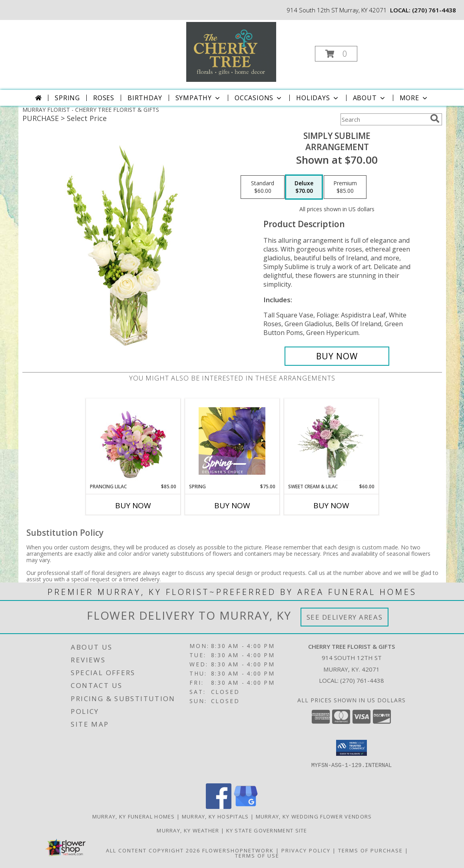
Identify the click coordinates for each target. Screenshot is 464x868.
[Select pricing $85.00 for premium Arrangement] (345, 187)
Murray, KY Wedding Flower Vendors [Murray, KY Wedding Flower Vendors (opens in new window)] (314, 816)
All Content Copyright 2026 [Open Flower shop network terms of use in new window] (153, 850)
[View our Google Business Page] (246, 807)
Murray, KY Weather (188, 830)
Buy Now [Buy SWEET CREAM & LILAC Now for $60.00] (331, 505)
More (414, 98)
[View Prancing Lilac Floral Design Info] (133, 441)
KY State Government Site (267, 830)
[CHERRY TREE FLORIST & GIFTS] (231, 51)
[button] (336, 54)
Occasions (259, 98)
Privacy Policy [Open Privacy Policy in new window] (306, 850)
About (370, 98)
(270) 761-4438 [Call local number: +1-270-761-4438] (434, 10)
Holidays (318, 98)
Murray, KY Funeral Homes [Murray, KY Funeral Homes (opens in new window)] (134, 816)
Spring (67, 98)
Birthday (145, 98)
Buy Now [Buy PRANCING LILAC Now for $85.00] (133, 505)
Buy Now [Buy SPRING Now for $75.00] (232, 505)
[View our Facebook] (219, 807)
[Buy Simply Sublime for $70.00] (337, 356)
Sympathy (198, 98)
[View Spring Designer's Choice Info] (232, 441)
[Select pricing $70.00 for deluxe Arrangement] (304, 187)
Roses (104, 98)
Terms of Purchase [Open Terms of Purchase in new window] (370, 850)
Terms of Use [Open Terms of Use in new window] (257, 856)
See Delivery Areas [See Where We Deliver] (345, 617)
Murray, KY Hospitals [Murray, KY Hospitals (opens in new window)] (215, 816)
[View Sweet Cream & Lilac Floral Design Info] (331, 441)
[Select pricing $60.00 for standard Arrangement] (263, 187)
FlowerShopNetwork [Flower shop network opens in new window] (238, 850)
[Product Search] (384, 119)
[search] (435, 119)
